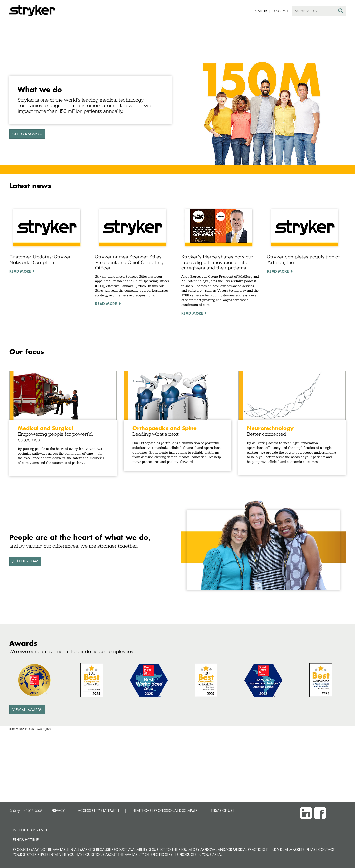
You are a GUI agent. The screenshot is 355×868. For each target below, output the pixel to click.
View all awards (27, 710)
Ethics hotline (26, 840)
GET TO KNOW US (27, 134)
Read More (20, 271)
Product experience (30, 830)
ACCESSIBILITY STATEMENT (99, 811)
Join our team (25, 561)
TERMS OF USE (222, 811)
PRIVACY (58, 811)
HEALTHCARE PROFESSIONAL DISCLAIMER (165, 811)
